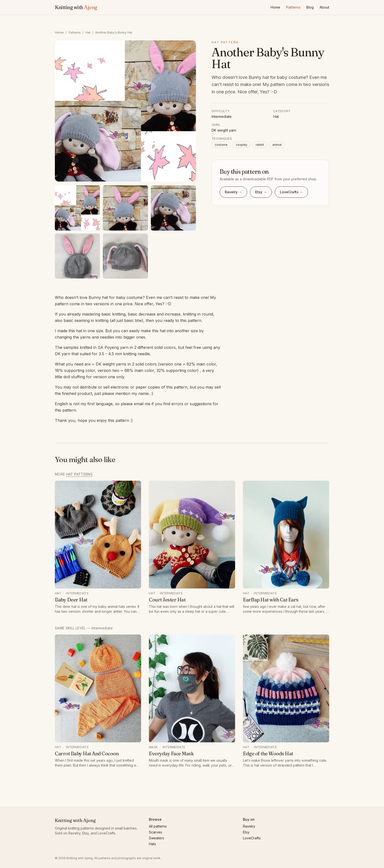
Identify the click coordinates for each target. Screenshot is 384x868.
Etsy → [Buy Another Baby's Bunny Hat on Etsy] (261, 192)
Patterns (293, 7)
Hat (88, 32)
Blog (310, 7)
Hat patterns (79, 474)
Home (275, 7)
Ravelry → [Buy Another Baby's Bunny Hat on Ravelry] (233, 192)
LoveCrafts (252, 838)
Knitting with (76, 7)
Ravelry (249, 826)
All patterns (158, 826)
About (324, 7)
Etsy (246, 832)
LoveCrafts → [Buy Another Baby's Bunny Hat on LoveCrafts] (291, 192)
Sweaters (156, 838)
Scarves (156, 832)
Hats (152, 844)
